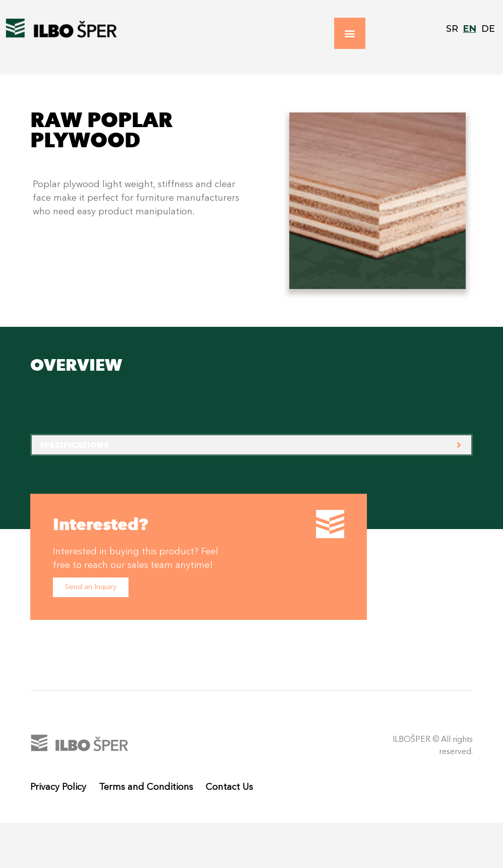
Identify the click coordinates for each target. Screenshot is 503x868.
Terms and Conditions (146, 787)
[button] (350, 33)
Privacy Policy (58, 787)
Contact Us (229, 787)
